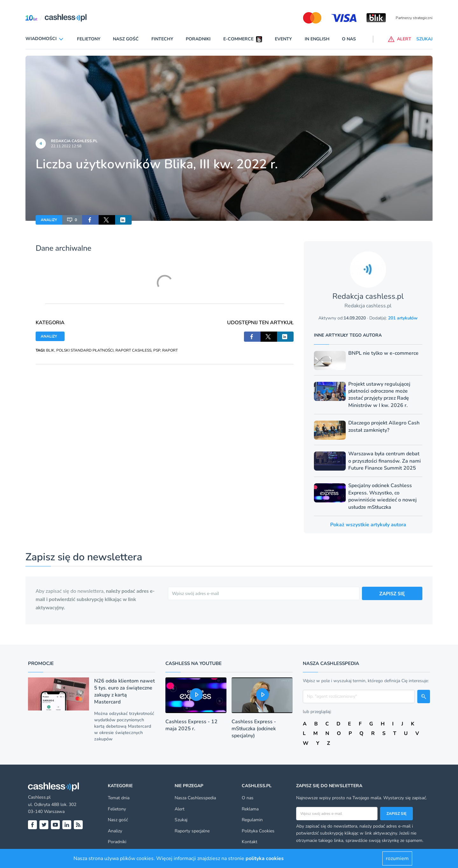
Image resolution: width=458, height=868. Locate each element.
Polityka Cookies (258, 831)
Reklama (250, 809)
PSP (157, 350)
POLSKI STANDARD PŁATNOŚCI (85, 350)
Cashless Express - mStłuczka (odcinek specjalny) (254, 729)
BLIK (50, 350)
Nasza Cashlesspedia (195, 798)
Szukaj (181, 820)
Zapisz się (396, 814)
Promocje (41, 663)
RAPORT (170, 350)
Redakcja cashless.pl (74, 141)
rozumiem (397, 858)
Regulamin (252, 820)
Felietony (89, 39)
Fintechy (162, 39)
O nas (349, 39)
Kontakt (250, 842)
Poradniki (198, 39)
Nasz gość (126, 39)
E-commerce (238, 39)
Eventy (283, 39)
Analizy (115, 831)
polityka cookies (265, 858)
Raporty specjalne (192, 831)
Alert (180, 809)
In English (317, 39)
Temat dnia (119, 798)
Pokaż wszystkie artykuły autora (368, 525)
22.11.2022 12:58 (66, 146)
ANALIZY (49, 220)
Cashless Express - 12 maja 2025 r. (191, 725)
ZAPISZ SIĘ (392, 593)
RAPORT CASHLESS (133, 350)
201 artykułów (403, 318)
